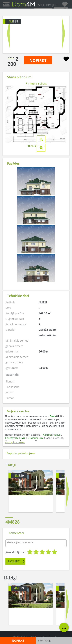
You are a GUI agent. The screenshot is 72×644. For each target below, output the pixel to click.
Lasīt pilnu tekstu (15, 442)
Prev (8, 33)
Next (64, 33)
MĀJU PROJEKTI (48, 5)
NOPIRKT (38, 60)
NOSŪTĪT (14, 561)
